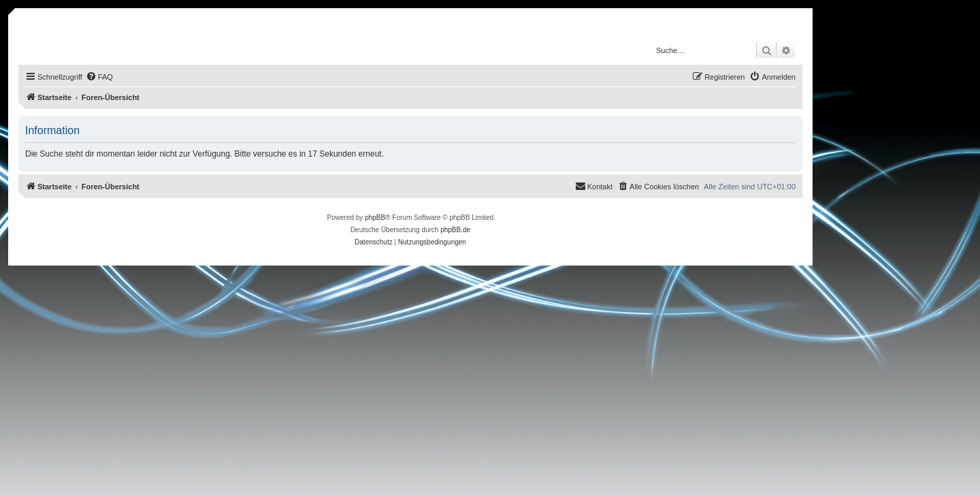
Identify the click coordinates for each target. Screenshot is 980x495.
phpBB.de (455, 230)
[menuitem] (99, 77)
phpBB (375, 218)
